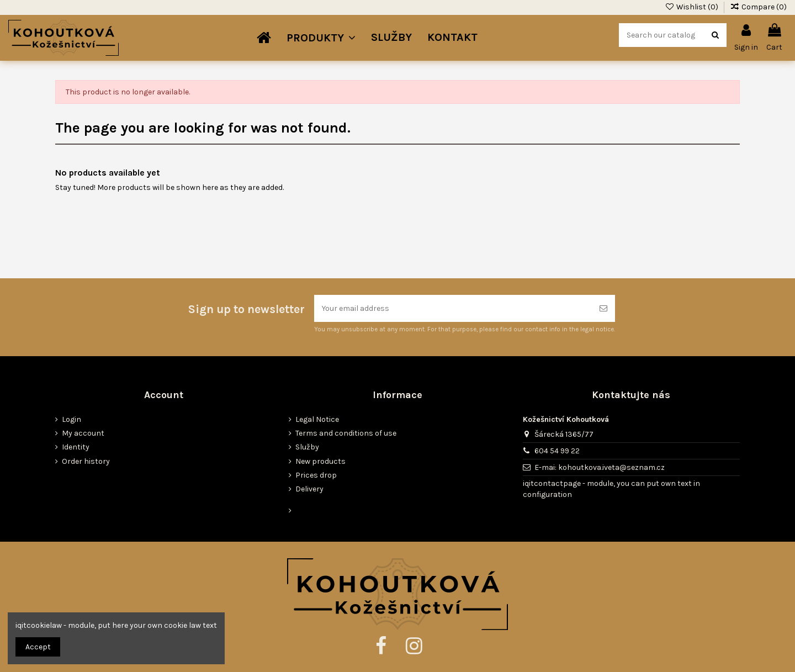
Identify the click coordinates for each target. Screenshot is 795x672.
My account (83, 433)
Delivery (309, 489)
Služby (307, 447)
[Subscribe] (603, 308)
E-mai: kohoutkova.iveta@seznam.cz (600, 467)
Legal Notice (317, 419)
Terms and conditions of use (346, 433)
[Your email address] (453, 308)
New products (320, 461)
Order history (86, 461)
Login (71, 419)
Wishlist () (692, 7)
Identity (76, 447)
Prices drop (316, 475)
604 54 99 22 (557, 451)
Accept (38, 647)
